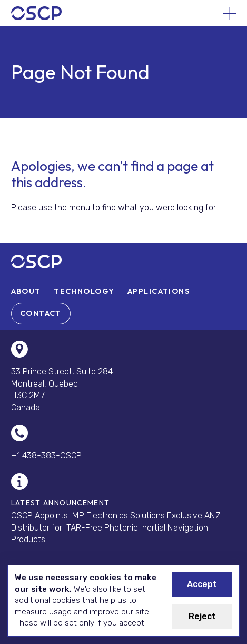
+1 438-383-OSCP (46, 455)
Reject (202, 616)
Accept (202, 584)
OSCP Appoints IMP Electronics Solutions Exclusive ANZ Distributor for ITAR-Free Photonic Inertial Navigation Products (116, 527)
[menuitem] (26, 291)
